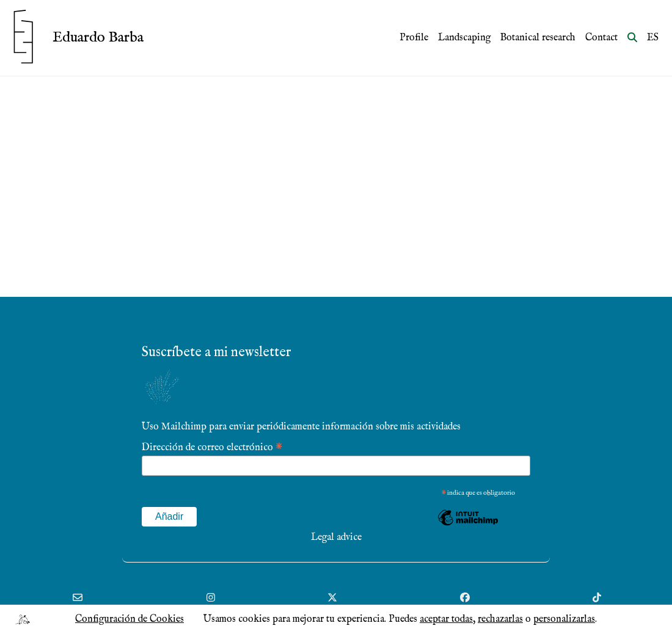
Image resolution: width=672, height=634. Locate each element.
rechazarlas (500, 619)
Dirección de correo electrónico (212, 447)
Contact (601, 38)
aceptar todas (446, 619)
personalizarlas (564, 619)
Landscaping (464, 38)
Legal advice (336, 537)
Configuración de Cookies (130, 619)
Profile (414, 38)
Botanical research (538, 38)
